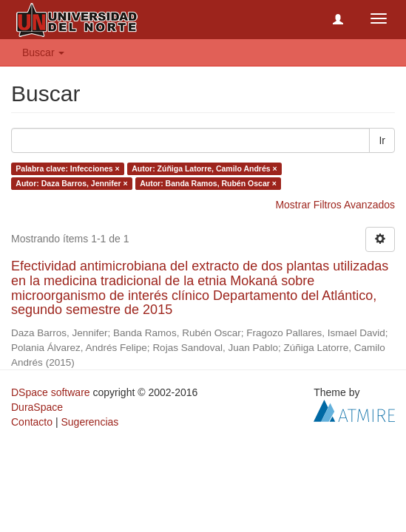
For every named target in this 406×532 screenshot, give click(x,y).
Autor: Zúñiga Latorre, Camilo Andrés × (204, 168)
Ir (382, 140)
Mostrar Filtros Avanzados (335, 205)
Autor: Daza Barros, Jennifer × (71, 183)
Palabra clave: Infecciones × (67, 168)
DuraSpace (37, 407)
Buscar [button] (43, 52)
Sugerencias (89, 422)
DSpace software (51, 392)
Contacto (32, 422)
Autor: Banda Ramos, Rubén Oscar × (208, 183)
